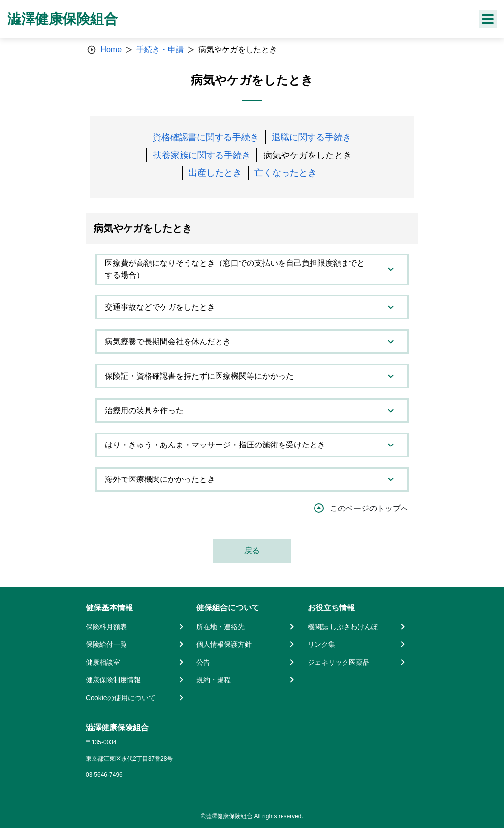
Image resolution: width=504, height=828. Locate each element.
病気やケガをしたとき (308, 155)
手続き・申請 (160, 49)
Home (111, 49)
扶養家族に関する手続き (202, 155)
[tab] (252, 269)
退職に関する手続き (312, 137)
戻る (252, 551)
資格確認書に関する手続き (206, 137)
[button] (252, 269)
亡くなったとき (285, 173)
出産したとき (215, 173)
